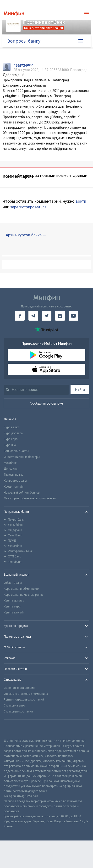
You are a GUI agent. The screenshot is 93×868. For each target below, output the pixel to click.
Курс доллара (13, 433)
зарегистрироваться (28, 207)
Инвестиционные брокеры (22, 457)
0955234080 (23, 65)
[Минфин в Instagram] (60, 316)
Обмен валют (13, 583)
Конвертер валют (16, 481)
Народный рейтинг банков (22, 493)
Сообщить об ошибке (46, 403)
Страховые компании (18, 712)
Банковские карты (16, 451)
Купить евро (12, 606)
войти (81, 201)
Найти (80, 389)
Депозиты (11, 469)
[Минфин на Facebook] (20, 316)
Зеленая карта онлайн (19, 688)
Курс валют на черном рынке (24, 595)
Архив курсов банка (24, 235)
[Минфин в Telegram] (33, 316)
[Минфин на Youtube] (73, 316)
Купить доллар (14, 601)
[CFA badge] (14, 729)
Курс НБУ (10, 445)
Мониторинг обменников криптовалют (30, 498)
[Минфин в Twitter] (47, 316)
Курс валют (12, 427)
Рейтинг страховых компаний (24, 700)
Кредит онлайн (14, 487)
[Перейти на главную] (14, 14)
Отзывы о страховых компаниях (26, 694)
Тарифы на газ (14, 475)
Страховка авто (14, 706)
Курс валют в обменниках (22, 589)
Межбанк (10, 463)
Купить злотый (14, 612)
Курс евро (11, 439)
